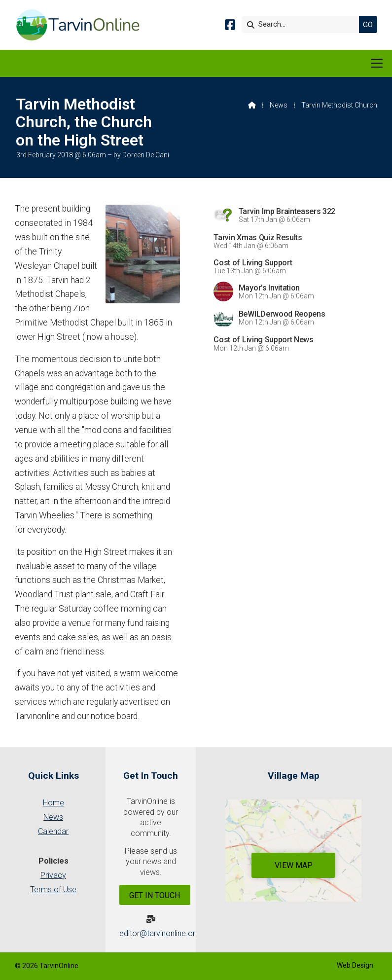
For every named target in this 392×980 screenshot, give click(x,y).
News (279, 105)
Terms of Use (53, 889)
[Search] (303, 24)
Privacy (53, 875)
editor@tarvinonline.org (160, 933)
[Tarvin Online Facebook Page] (230, 26)
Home (53, 803)
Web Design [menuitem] (355, 965)
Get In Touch (155, 895)
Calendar (53, 831)
